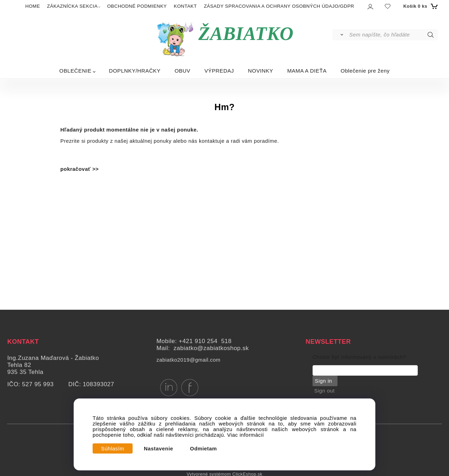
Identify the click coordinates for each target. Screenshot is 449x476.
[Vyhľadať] (340, 35)
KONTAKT (186, 6)
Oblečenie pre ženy (365, 71)
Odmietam (204, 449)
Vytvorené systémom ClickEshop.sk (224, 474)
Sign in (323, 381)
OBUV (183, 71)
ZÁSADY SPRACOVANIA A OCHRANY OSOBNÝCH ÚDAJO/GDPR (279, 6)
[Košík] (420, 6)
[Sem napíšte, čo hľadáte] (393, 35)
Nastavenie (159, 449)
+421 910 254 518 (205, 341)
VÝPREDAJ (219, 71)
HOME (33, 6)
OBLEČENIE (75, 71)
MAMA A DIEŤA (307, 71)
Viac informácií (246, 435)
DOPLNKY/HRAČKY (135, 71)
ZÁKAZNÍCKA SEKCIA (72, 6)
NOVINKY (261, 71)
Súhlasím (113, 449)
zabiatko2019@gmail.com (188, 360)
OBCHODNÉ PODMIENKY (137, 6)
